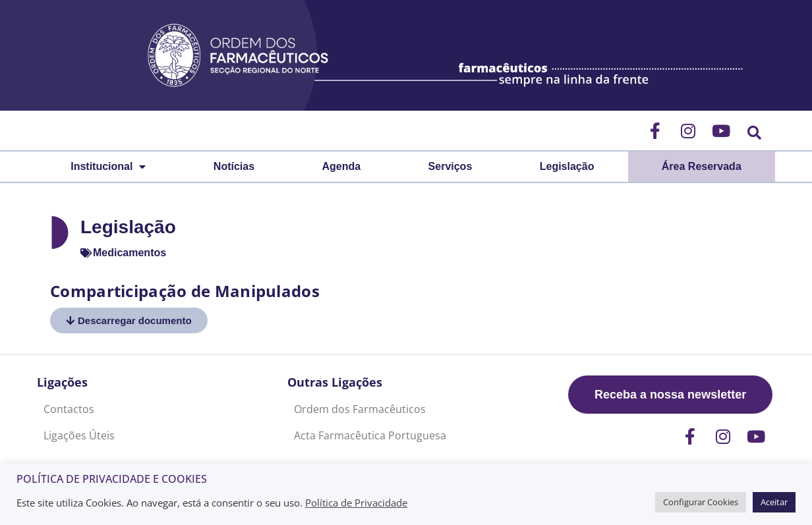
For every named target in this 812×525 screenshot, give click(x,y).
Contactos (69, 409)
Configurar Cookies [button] (701, 502)
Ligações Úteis (79, 435)
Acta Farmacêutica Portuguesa (370, 435)
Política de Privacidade (356, 503)
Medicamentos (130, 253)
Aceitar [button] (774, 502)
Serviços (450, 166)
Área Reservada (702, 166)
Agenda (342, 166)
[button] (754, 133)
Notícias (234, 166)
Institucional (108, 167)
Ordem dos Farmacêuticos (360, 409)
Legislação (567, 166)
